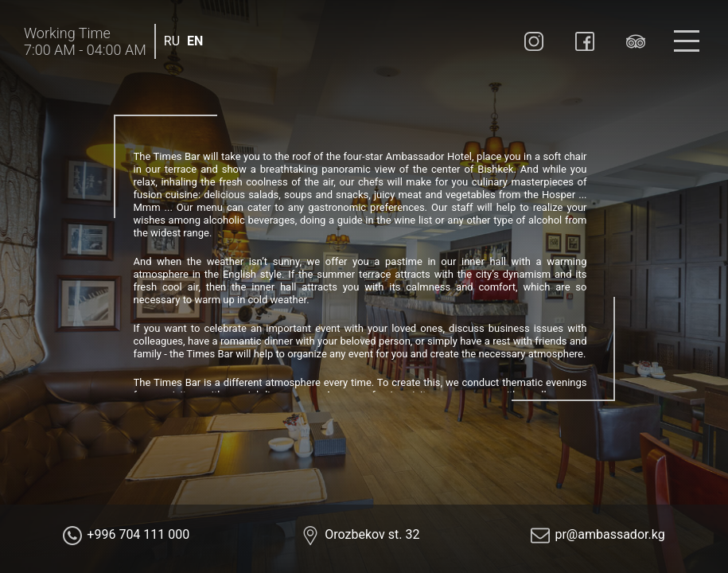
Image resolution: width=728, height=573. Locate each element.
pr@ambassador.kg (609, 534)
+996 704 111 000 (138, 534)
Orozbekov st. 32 (372, 534)
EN (195, 41)
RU (172, 41)
